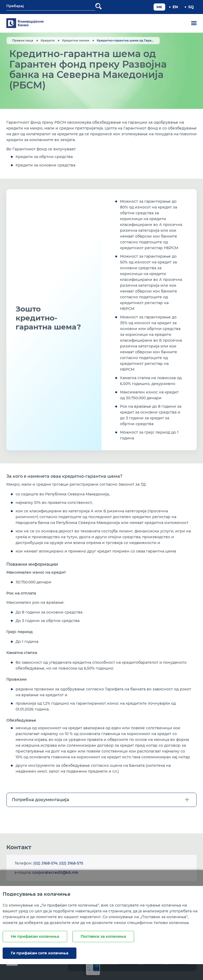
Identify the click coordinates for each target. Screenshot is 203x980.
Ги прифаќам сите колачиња (40, 953)
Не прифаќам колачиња (35, 936)
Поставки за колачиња (103, 936)
